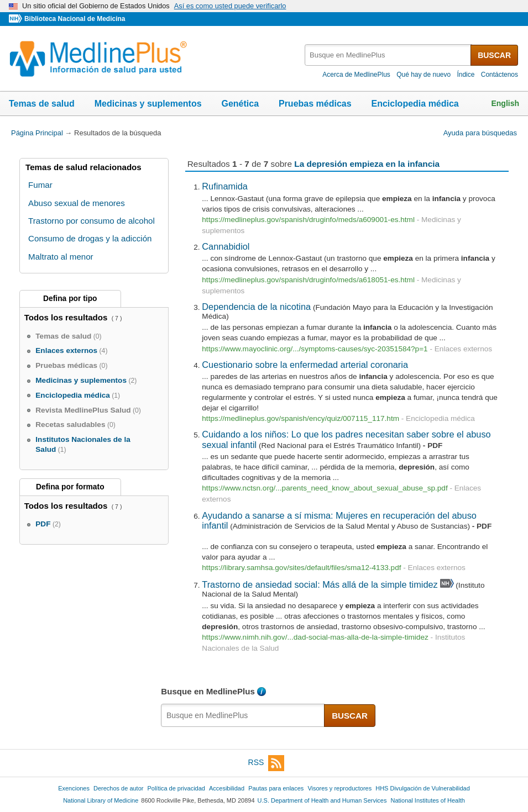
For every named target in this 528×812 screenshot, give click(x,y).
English (505, 103)
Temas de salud (42, 104)
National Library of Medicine (101, 800)
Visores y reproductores (339, 788)
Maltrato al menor (61, 257)
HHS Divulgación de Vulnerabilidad (423, 788)
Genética (240, 104)
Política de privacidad (176, 788)
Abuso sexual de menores (77, 203)
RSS (266, 763)
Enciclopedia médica (415, 104)
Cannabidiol (226, 246)
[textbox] (388, 55)
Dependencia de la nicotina (256, 307)
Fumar (40, 185)
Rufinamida (225, 186)
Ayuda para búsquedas (480, 133)
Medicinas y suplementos (148, 104)
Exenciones (74, 788)
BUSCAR (494, 55)
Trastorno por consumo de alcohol (92, 221)
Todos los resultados (67, 317)
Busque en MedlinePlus (208, 691)
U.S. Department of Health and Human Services (322, 800)
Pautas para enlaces (276, 788)
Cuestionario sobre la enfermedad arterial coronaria (305, 365)
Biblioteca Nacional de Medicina (75, 19)
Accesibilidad (227, 788)
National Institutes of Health (428, 800)
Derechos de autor (118, 788)
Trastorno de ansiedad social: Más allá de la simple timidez (320, 584)
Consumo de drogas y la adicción (90, 238)
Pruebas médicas (315, 104)
